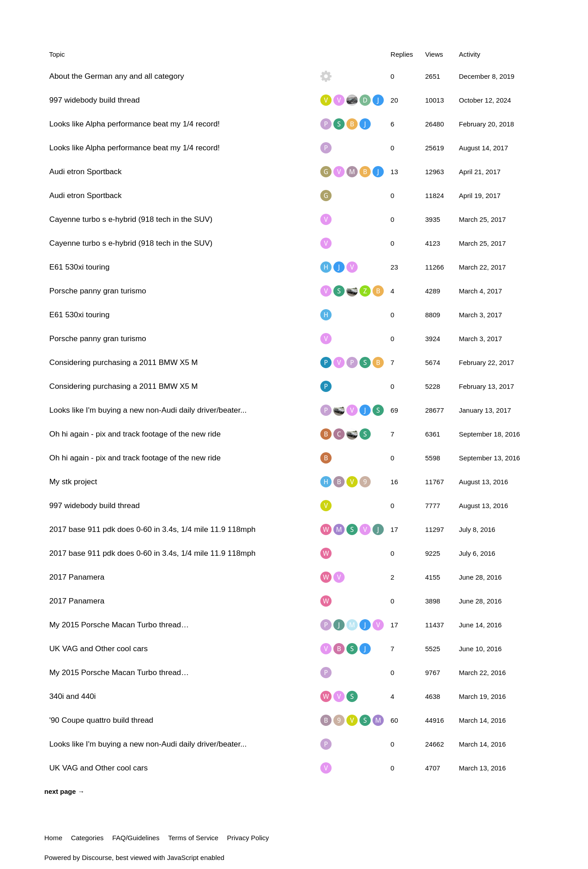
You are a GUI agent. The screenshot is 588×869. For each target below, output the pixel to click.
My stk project (73, 482)
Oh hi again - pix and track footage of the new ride (135, 434)
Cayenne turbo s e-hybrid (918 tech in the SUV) (131, 219)
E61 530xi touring (80, 267)
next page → (65, 791)
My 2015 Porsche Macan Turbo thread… (119, 625)
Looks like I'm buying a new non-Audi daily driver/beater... (148, 410)
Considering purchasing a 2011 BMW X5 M (124, 362)
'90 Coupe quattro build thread (101, 720)
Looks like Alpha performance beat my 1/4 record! (135, 124)
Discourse (97, 858)
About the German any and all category (117, 76)
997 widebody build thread (95, 100)
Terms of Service (193, 838)
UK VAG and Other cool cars (99, 648)
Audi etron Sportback (86, 171)
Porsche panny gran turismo (98, 291)
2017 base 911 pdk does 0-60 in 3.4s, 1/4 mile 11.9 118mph (153, 529)
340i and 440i (73, 696)
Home (54, 838)
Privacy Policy (248, 838)
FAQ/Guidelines (136, 838)
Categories (88, 838)
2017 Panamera (77, 577)
